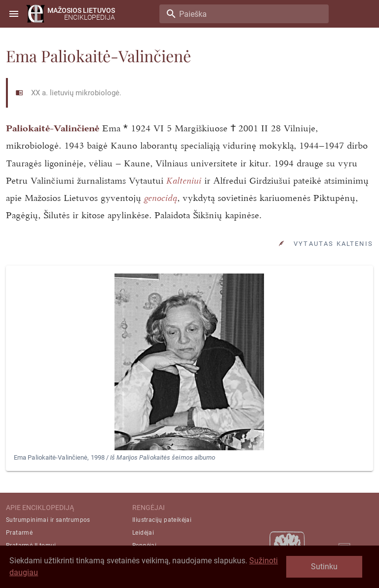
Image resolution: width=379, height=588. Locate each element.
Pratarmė (19, 533)
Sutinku (324, 567)
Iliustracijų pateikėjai (162, 520)
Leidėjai (143, 533)
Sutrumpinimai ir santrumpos (48, 520)
